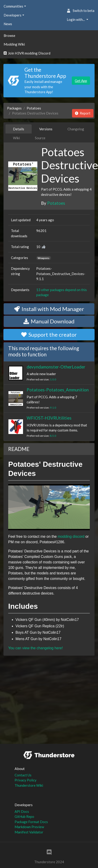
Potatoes (34, 108)
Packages (14, 108)
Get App (81, 81)
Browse (9, 35)
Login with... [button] (76, 19)
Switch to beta (81, 11)
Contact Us (23, 775)
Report (83, 113)
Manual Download (49, 321)
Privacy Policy (26, 780)
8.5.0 (53, 436)
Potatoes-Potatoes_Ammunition (58, 390)
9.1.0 (53, 408)
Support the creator (49, 334)
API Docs (22, 811)
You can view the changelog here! (36, 648)
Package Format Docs (31, 822)
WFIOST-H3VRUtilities (49, 418)
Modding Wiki (14, 44)
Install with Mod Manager (49, 309)
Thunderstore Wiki (29, 785)
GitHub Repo (24, 816)
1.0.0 (53, 379)
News (8, 24)
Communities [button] (13, 6)
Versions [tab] (46, 129)
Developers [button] (13, 15)
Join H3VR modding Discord (27, 53)
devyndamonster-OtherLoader (56, 367)
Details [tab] (19, 129)
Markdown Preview (29, 827)
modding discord (71, 536)
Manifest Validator (29, 832)
